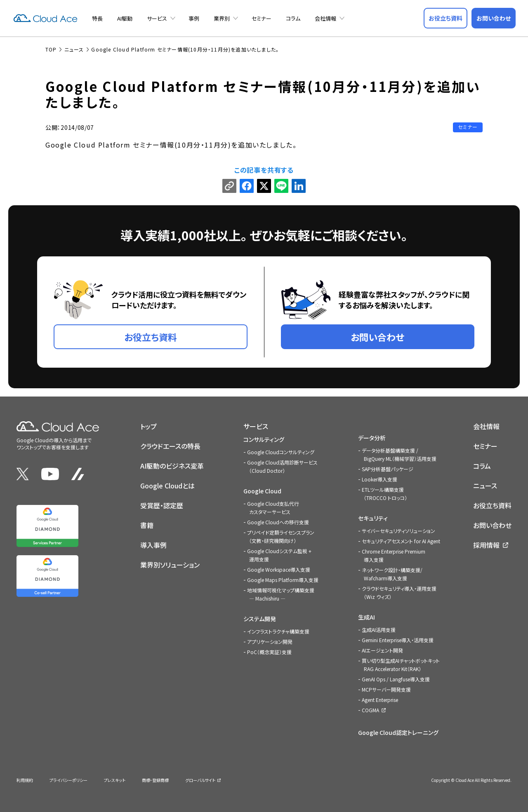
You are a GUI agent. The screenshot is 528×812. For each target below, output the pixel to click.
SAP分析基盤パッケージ (388, 469)
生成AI (367, 617)
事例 (194, 18)
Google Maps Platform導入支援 (283, 580)
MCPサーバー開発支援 (386, 689)
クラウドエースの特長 (170, 446)
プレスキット (115, 780)
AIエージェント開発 (382, 650)
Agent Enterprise (380, 700)
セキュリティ (373, 518)
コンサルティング (264, 439)
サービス (157, 18)
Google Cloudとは (167, 486)
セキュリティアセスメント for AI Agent (401, 541)
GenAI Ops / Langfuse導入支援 (396, 679)
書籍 (147, 525)
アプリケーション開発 (270, 642)
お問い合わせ (492, 525)
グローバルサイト (200, 780)
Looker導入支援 (379, 479)
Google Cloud (262, 491)
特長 (97, 18)
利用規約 (25, 780)
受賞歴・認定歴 (162, 505)
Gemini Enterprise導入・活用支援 (398, 640)
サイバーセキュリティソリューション (398, 531)
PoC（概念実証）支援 (269, 652)
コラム (293, 18)
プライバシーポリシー (68, 780)
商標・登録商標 (155, 780)
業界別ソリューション (170, 565)
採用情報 (486, 545)
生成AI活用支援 (379, 630)
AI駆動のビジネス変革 (172, 466)
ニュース (485, 486)
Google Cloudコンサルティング (281, 452)
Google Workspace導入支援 (279, 569)
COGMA (370, 710)
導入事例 (153, 545)
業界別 (222, 18)
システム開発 (260, 619)
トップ (148, 426)
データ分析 (372, 438)
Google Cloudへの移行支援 (278, 522)
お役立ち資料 (492, 505)
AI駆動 (125, 18)
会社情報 (325, 18)
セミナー (262, 18)
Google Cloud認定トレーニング (398, 732)
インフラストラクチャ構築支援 (278, 631)
